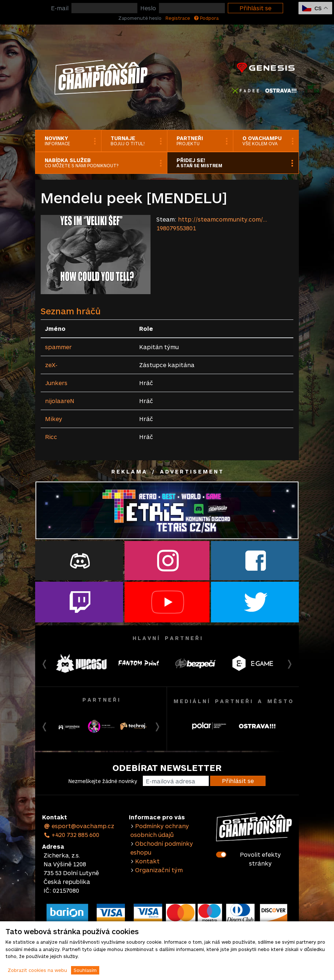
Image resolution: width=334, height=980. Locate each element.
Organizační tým (159, 870)
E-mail (60, 8)
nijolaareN (60, 401)
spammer (58, 347)
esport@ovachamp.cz (79, 826)
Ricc (51, 437)
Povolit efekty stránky (260, 859)
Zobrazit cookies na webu (37, 970)
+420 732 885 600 (71, 835)
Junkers (56, 383)
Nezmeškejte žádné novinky (103, 781)
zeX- (51, 365)
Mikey (54, 419)
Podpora (206, 18)
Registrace (178, 18)
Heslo (148, 8)
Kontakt (147, 861)
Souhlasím (85, 970)
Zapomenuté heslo (140, 18)
